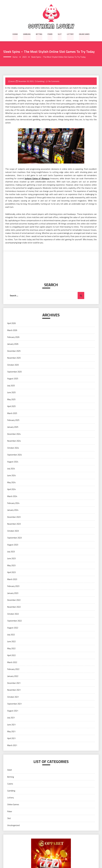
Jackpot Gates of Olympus (37, 178)
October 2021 (13, 697)
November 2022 (14, 607)
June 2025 (11, 393)
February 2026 (13, 337)
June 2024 (11, 476)
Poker (50, 34)
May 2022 (11, 648)
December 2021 (14, 683)
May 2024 (11, 482)
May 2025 (11, 399)
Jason (12, 81)
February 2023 (13, 586)
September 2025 (15, 372)
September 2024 (15, 455)
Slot (60, 34)
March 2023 (12, 579)
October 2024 (13, 448)
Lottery (70, 34)
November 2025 (14, 358)
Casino (15, 34)
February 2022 (13, 669)
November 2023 (14, 524)
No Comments (54, 81)
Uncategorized (13, 825)
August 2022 (13, 628)
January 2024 (13, 510)
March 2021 (12, 745)
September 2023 (15, 538)
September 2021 (15, 704)
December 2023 (14, 517)
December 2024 (14, 434)
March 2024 (12, 496)
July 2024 (11, 469)
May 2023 (11, 565)
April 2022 (11, 655)
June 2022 (11, 642)
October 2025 (13, 365)
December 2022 (14, 600)
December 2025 (14, 351)
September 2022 (15, 621)
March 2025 (12, 413)
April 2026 (11, 323)
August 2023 (13, 545)
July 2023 (11, 552)
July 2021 (11, 718)
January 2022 (13, 676)
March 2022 (12, 662)
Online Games (84, 34)
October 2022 (13, 614)
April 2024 (11, 489)
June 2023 (11, 559)
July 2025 (11, 386)
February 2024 (13, 503)
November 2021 (14, 690)
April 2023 (11, 572)
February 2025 (13, 420)
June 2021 (11, 725)
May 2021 (11, 731)
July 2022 (11, 635)
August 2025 (13, 379)
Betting (39, 34)
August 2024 (13, 462)
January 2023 (13, 593)
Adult (10, 770)
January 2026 (13, 344)
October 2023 (13, 531)
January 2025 (13, 427)
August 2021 (13, 711)
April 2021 (11, 738)
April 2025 (11, 406)
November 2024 (14, 441)
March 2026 (12, 330)
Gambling (27, 34)
